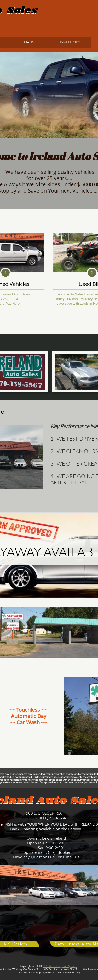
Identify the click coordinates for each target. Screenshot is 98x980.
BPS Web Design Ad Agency (60, 966)
